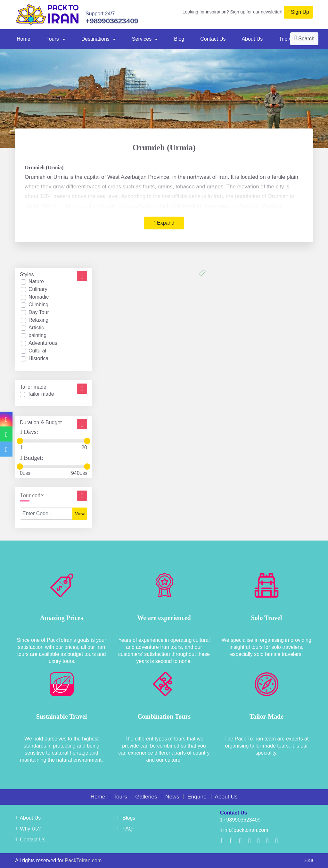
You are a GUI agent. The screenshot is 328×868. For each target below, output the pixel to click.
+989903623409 (112, 21)
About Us (252, 39)
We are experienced (164, 618)
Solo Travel (266, 618)
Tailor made (41, 394)
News (172, 797)
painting (37, 335)
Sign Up (298, 12)
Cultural (37, 351)
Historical (39, 358)
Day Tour (39, 312)
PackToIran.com (83, 860)
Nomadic (39, 297)
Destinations (95, 39)
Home (24, 39)
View (80, 514)
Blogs (126, 818)
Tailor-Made (266, 716)
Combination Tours (164, 716)
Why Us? (28, 829)
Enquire (197, 797)
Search (304, 38)
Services (142, 39)
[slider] (20, 441)
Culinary (38, 289)
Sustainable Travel (62, 716)
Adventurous (43, 343)
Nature (36, 281)
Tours (53, 39)
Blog (179, 39)
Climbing (38, 305)
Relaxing (38, 320)
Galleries (146, 797)
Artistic (36, 328)
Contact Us (213, 39)
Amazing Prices (61, 618)
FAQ (125, 829)
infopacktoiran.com (244, 830)
